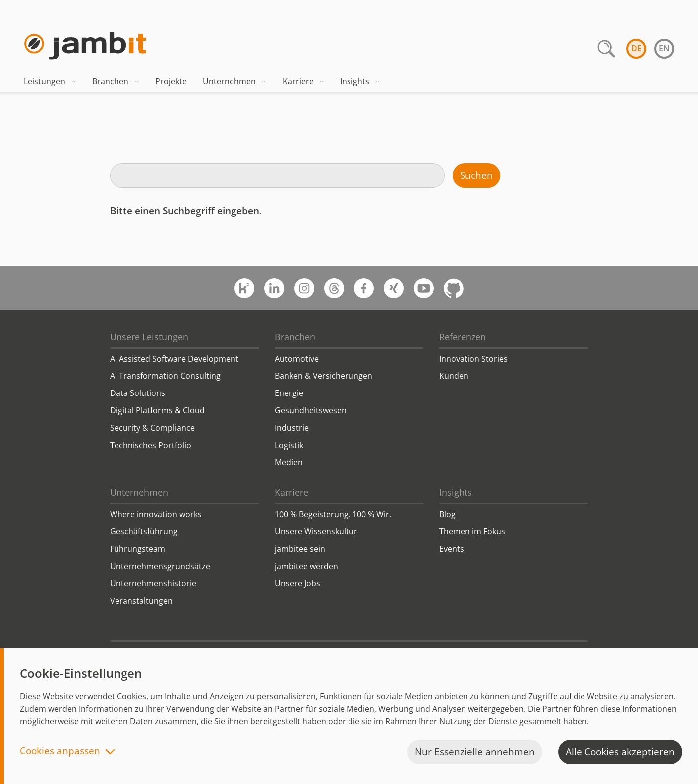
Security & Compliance (152, 428)
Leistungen (50, 81)
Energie (289, 393)
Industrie (292, 428)
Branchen (116, 81)
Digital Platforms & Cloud (157, 410)
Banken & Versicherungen (324, 376)
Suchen (476, 175)
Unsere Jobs (297, 583)
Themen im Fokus (472, 531)
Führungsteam (138, 549)
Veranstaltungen (141, 601)
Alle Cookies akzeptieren (620, 752)
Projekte (171, 81)
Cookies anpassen (60, 751)
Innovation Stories (473, 359)
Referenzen (463, 337)
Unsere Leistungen (149, 337)
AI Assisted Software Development (174, 359)
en (664, 48)
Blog (447, 514)
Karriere (304, 81)
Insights (360, 81)
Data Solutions (138, 393)
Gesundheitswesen (311, 410)
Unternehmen (235, 81)
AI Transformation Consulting (165, 376)
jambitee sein (300, 549)
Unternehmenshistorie (153, 583)
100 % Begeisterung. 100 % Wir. (333, 514)
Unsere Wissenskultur (316, 531)
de (637, 48)
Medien (289, 462)
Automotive (297, 359)
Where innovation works (156, 514)
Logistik (289, 445)
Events (452, 549)
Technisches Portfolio (151, 445)
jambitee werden (306, 566)
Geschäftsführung (144, 531)
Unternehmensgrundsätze (160, 566)
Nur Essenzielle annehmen (475, 752)
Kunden (454, 376)
